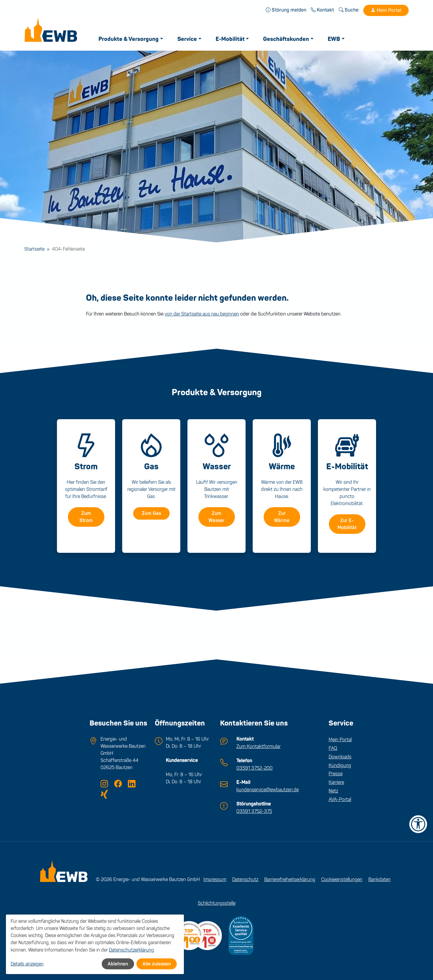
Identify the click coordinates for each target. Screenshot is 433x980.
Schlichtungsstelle (217, 902)
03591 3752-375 (254, 810)
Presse (336, 773)
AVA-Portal (340, 799)
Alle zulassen (157, 964)
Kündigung (340, 765)
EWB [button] (335, 39)
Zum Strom (86, 517)
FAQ (333, 748)
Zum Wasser (216, 517)
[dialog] (95, 944)
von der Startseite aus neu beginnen (202, 314)
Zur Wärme (282, 517)
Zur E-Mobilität (347, 524)
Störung (286, 10)
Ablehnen (118, 964)
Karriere (336, 782)
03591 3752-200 (254, 767)
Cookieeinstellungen (342, 879)
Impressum (215, 879)
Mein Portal (386, 10)
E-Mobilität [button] (231, 39)
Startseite (34, 249)
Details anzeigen (27, 964)
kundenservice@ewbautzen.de (268, 788)
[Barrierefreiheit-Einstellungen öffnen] (418, 824)
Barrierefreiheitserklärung (290, 879)
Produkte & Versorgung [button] (129, 39)
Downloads (340, 756)
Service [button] (188, 39)
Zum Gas (151, 513)
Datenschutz (245, 879)
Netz (333, 791)
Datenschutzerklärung (131, 950)
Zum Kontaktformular (258, 746)
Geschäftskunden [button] (287, 39)
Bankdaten (379, 879)
